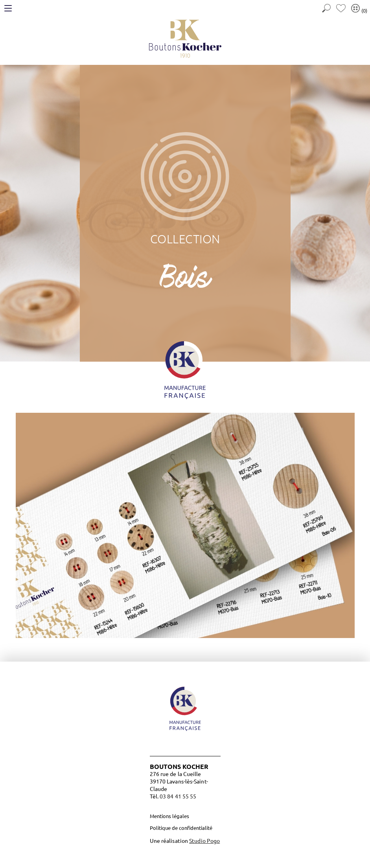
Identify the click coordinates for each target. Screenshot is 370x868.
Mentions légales (169, 816)
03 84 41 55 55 (178, 796)
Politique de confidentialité (181, 828)
